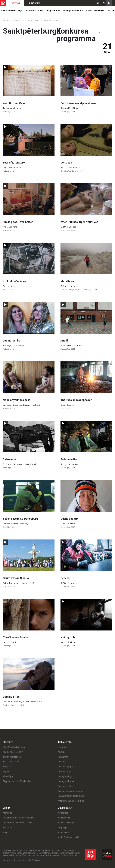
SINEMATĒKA (35, 3)
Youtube (62, 752)
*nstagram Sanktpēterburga (71, 796)
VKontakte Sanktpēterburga (71, 801)
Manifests (8, 828)
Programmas (53, 11)
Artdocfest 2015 (32, 20)
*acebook (62, 762)
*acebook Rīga (64, 771)
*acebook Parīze (65, 786)
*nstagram (63, 757)
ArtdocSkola (63, 832)
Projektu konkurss (95, 11)
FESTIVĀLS (15, 3)
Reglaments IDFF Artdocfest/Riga (19, 818)
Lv (109, 3)
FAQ (5, 832)
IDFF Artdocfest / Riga (11, 11)
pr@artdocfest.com (12, 757)
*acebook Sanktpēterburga (70, 791)
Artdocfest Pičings (66, 823)
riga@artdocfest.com (13, 752)
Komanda (7, 813)
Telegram (7, 767)
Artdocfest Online (34, 11)
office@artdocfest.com (14, 747)
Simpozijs (62, 828)
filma (107, 52)
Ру (104, 3)
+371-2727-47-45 (11, 762)
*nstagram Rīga (65, 776)
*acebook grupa (65, 767)
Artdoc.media (64, 818)
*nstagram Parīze (66, 781)
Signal (6, 771)
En (98, 3)
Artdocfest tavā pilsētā (68, 837)
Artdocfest (63, 813)
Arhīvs (17, 20)
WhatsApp (8, 776)
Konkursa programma (52, 20)
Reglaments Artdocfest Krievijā (18, 823)
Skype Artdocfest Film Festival (17, 781)
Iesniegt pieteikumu (73, 11)
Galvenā (7, 20)
